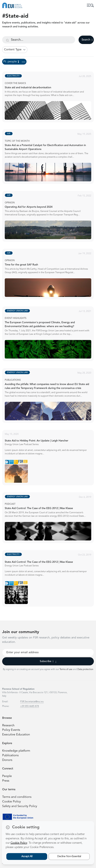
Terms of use (66, 669)
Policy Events (11, 730)
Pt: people (14, 62)
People (7, 776)
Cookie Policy (11, 802)
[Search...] (39, 40)
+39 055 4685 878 (30, 706)
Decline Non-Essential (69, 856)
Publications (10, 755)
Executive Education (16, 735)
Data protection (85, 669)
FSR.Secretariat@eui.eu (32, 702)
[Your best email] (48, 652)
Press (6, 781)
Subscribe (48, 661)
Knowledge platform (16, 751)
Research (8, 726)
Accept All (27, 856)
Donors (7, 760)
